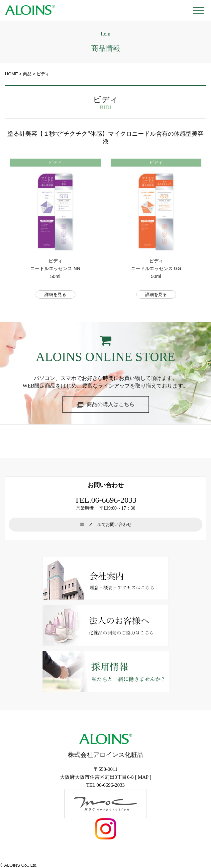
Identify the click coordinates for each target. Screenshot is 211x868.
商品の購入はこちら (106, 405)
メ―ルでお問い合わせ (106, 524)
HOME (11, 74)
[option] (55, 234)
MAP (143, 777)
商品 (27, 74)
